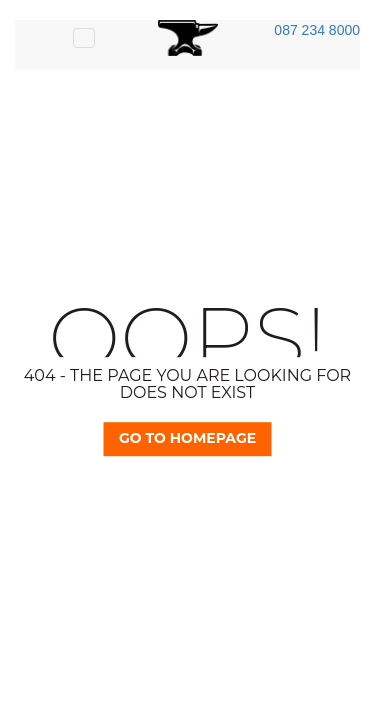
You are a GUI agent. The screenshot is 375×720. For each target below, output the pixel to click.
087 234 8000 (317, 30)
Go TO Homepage (187, 438)
